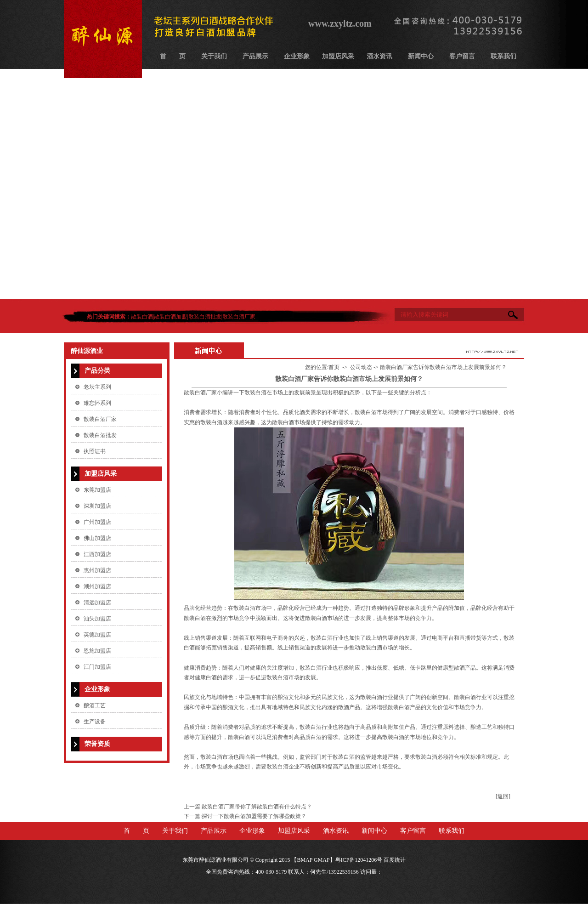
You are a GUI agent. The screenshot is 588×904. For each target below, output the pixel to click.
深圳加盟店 (97, 506)
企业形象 (297, 56)
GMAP (322, 860)
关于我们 (214, 56)
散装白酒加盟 (170, 317)
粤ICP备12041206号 (359, 860)
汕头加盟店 (97, 619)
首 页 (173, 56)
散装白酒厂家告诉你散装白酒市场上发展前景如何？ (443, 367)
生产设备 (95, 722)
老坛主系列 (97, 387)
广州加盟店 (97, 522)
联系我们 (503, 56)
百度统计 (395, 860)
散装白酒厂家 (239, 317)
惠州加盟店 (97, 570)
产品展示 (255, 56)
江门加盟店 (97, 667)
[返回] (503, 796)
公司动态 (361, 367)
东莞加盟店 (97, 490)
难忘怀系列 (97, 403)
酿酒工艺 (95, 705)
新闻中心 (421, 56)
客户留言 (462, 56)
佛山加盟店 (97, 538)
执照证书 (95, 451)
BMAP (305, 860)
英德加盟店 (97, 635)
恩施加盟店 (97, 651)
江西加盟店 (97, 554)
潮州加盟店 (97, 586)
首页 (334, 367)
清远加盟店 (97, 603)
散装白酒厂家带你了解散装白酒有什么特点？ (257, 807)
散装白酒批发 (205, 317)
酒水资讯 (379, 56)
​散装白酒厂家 (200, 392)
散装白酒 (142, 317)
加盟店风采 (338, 56)
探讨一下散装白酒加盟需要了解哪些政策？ (254, 816)
